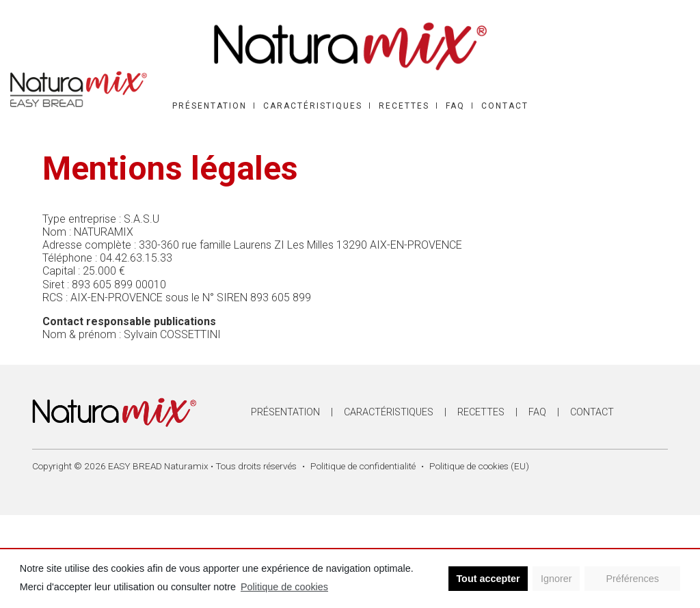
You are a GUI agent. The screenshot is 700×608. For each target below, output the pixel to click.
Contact (505, 106)
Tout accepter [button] (488, 579)
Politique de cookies (284, 587)
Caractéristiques (313, 106)
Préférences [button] (632, 579)
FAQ (455, 106)
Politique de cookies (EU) (479, 466)
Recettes (404, 106)
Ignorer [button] (556, 579)
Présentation (210, 106)
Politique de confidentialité (363, 466)
